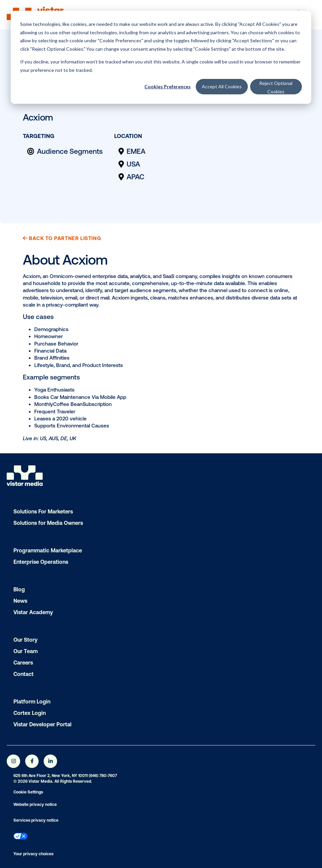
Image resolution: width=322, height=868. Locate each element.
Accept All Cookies (222, 86)
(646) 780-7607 (103, 776)
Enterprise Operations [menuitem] (41, 562)
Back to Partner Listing (62, 238)
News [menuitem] (20, 601)
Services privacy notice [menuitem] (36, 820)
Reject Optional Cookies (276, 87)
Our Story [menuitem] (26, 640)
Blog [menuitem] (19, 589)
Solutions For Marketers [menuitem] (43, 511)
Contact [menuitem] (24, 674)
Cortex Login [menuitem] (30, 713)
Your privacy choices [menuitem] (33, 854)
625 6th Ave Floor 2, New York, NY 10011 (51, 776)
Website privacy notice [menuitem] (35, 805)
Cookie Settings (28, 792)
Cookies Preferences (168, 86)
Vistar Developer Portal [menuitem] (42, 724)
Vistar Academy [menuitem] (33, 612)
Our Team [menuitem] (26, 651)
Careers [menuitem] (23, 663)
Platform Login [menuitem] (32, 701)
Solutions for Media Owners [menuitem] (48, 523)
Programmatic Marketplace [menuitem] (48, 550)
